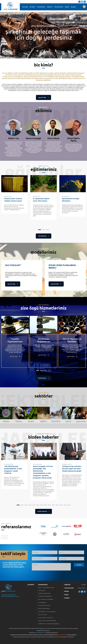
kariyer (66, 595)
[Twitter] (82, 2)
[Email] (71, 552)
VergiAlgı (84, 585)
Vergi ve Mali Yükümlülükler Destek (47, 621)
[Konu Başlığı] (71, 559)
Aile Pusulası (42, 591)
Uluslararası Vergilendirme (45, 596)
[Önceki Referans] (3, 537)
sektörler (50, 7)
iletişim (67, 7)
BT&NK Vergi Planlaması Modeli (46, 588)
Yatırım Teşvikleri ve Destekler (46, 599)
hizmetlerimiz (41, 7)
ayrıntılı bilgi (43, 97)
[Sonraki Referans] (6, 537)
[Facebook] (79, 2)
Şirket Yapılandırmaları (44, 609)
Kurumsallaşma (42, 603)
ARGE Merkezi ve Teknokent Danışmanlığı (49, 624)
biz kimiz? (33, 7)
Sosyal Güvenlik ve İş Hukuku (46, 618)
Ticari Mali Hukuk (43, 615)
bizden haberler (44, 511)
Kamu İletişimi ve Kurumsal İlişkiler (47, 612)
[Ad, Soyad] (45, 552)
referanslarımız (59, 7)
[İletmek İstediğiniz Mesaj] (51, 567)
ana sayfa (25, 7)
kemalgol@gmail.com (40, 633)
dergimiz (73, 7)
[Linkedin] (84, 2)
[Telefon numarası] (45, 559)
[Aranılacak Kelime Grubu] (84, 7)
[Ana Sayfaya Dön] (12, 588)
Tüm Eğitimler (44, 236)
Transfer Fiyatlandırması (44, 593)
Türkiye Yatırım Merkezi (44, 606)
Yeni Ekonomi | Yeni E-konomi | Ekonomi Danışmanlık (11, 6)
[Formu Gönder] (79, 565)
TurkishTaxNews (82, 588)
